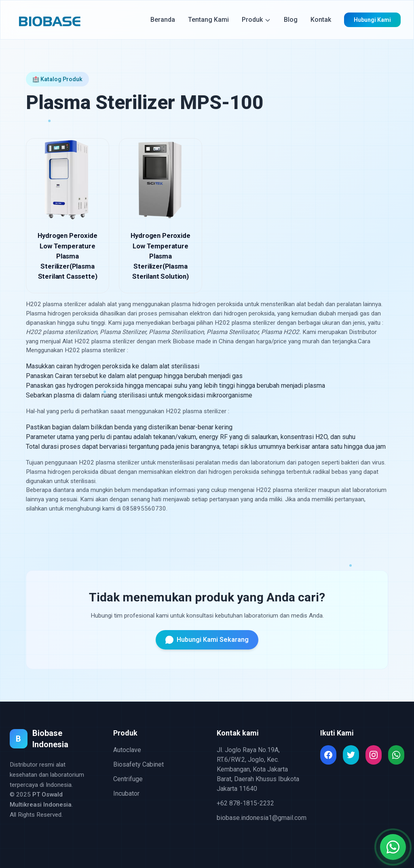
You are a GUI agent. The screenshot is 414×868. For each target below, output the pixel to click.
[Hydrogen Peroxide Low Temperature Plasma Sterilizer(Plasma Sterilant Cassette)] (68, 216)
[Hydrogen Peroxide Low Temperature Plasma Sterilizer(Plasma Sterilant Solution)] (161, 216)
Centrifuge (128, 779)
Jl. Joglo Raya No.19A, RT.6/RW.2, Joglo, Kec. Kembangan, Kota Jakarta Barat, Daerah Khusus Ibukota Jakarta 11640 (258, 769)
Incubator (126, 793)
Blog (291, 20)
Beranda (163, 20)
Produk (256, 20)
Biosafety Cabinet (138, 764)
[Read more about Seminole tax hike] (328, 755)
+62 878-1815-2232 (245, 803)
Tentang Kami (208, 20)
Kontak (321, 20)
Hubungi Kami (372, 20)
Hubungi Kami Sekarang (207, 640)
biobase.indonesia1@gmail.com (262, 818)
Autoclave (127, 750)
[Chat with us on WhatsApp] (393, 847)
